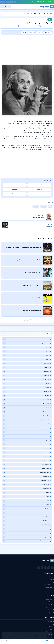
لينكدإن (39, 194)
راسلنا (52, 582)
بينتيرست (15, 194)
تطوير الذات (51, 602)
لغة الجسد (51, 610)
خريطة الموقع (50, 590)
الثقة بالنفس (50, 604)
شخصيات (43, 206)
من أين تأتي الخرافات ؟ (36, 298)
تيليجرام (15, 189)
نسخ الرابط (32, 33)
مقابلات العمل (50, 607)
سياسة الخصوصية (49, 585)
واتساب (39, 189)
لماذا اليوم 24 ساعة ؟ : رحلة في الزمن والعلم (31, 285)
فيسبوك (39, 185)
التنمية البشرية (50, 599)
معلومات (36, 206)
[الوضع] (6, 7)
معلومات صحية (50, 622)
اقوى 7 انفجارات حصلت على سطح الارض (32, 310)
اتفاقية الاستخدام (49, 587)
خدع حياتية (51, 612)
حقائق (52, 629)
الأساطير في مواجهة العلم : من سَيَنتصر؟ (32, 273)
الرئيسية (51, 577)
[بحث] (10, 7)
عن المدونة (51, 580)
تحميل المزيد (27, 320)
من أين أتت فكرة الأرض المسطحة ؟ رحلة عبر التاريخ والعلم (28, 260)
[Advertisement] (27, 48)
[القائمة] (2, 7)
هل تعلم (51, 627)
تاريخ (50, 20)
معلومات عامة (50, 632)
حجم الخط (48, 33)
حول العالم (51, 635)
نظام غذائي (51, 624)
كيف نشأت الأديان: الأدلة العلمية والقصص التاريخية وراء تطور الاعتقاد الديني (23, 247)
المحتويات (40, 33)
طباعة (24, 33)
